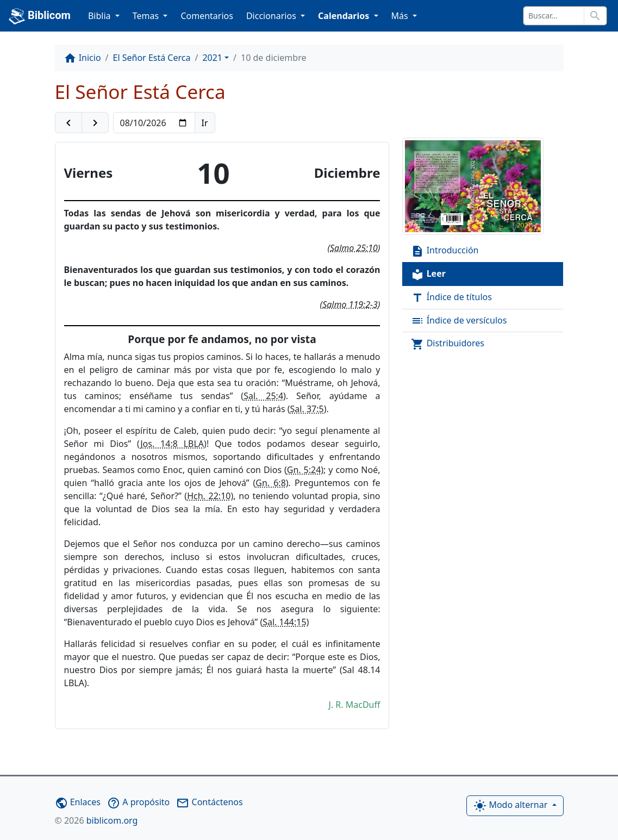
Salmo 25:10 (354, 248)
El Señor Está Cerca (152, 58)
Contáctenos (209, 802)
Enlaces (78, 802)
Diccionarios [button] (272, 16)
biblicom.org (96, 820)
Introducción (445, 251)
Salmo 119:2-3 (350, 304)
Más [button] (401, 16)
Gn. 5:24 (304, 470)
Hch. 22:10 (209, 496)
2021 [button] (212, 58)
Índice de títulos (451, 298)
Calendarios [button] (345, 16)
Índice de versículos (459, 321)
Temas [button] (147, 16)
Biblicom (40, 16)
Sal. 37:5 (307, 409)
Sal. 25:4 (263, 396)
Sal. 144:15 (284, 622)
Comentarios (207, 16)
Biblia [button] (101, 16)
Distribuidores (448, 344)
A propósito (138, 802)
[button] (68, 123)
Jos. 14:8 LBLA (172, 444)
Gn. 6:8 (270, 483)
